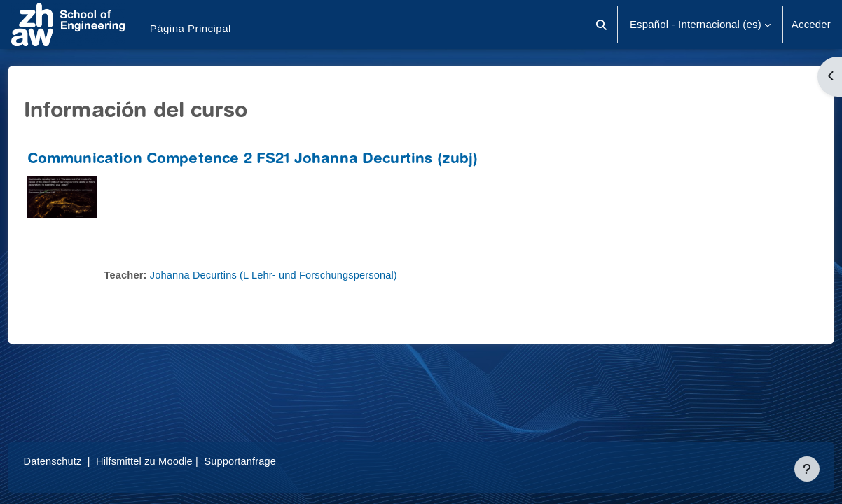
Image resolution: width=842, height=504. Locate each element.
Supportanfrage (272, 461)
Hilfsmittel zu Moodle (174, 461)
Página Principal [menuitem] (191, 28)
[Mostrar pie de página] (807, 469)
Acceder (811, 24)
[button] (601, 24)
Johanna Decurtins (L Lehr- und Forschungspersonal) (304, 275)
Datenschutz (80, 461)
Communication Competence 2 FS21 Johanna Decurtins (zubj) (279, 160)
